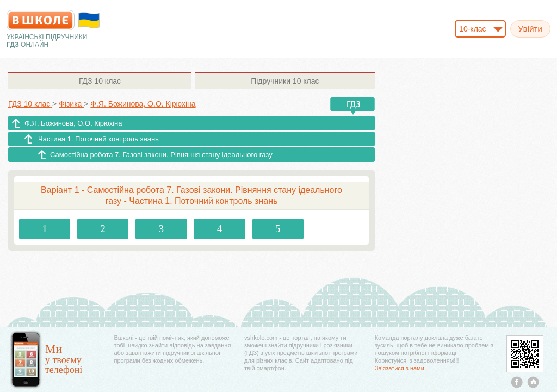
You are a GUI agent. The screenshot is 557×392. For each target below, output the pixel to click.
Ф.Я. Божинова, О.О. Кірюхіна (73, 123)
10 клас (100, 81)
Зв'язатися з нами (400, 368)
